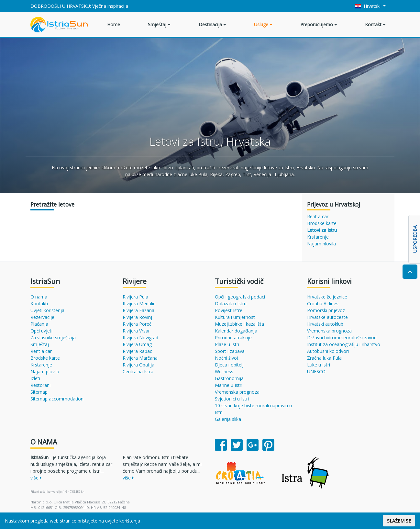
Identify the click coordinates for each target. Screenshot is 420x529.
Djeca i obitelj (229, 365)
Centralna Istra (138, 371)
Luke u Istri (319, 365)
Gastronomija (229, 378)
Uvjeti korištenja (47, 310)
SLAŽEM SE (399, 521)
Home (114, 24)
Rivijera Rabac (137, 351)
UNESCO (316, 371)
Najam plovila (321, 244)
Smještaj (159, 24)
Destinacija (212, 24)
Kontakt (375, 24)
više (36, 478)
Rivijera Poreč (137, 324)
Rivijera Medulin (139, 304)
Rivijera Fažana (138, 310)
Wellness (224, 371)
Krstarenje (318, 237)
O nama (39, 297)
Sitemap (39, 392)
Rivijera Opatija (138, 365)
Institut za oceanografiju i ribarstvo (344, 344)
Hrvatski (369, 6)
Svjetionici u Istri (232, 399)
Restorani (40, 385)
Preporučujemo (319, 24)
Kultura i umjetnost (235, 317)
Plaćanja (39, 324)
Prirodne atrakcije (233, 338)
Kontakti (39, 304)
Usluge (263, 24)
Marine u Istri (229, 385)
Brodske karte (322, 223)
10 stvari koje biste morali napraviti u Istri (253, 409)
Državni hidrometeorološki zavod (342, 338)
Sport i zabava (230, 351)
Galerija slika (228, 419)
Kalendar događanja (236, 331)
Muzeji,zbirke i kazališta (239, 324)
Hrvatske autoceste (327, 317)
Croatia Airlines (323, 304)
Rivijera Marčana (140, 358)
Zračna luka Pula (324, 358)
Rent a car (318, 216)
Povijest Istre (229, 310)
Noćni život (227, 358)
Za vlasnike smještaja (53, 338)
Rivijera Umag (137, 344)
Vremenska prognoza (237, 392)
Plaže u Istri (227, 344)
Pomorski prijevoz (326, 310)
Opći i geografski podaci (240, 297)
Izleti (35, 378)
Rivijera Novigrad (140, 338)
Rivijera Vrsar (136, 331)
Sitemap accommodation (57, 399)
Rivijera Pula (135, 297)
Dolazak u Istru (231, 304)
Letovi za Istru (322, 230)
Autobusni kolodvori (328, 351)
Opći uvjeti (41, 331)
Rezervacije (42, 317)
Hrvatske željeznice (327, 297)
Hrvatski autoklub (325, 324)
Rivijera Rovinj (137, 317)
